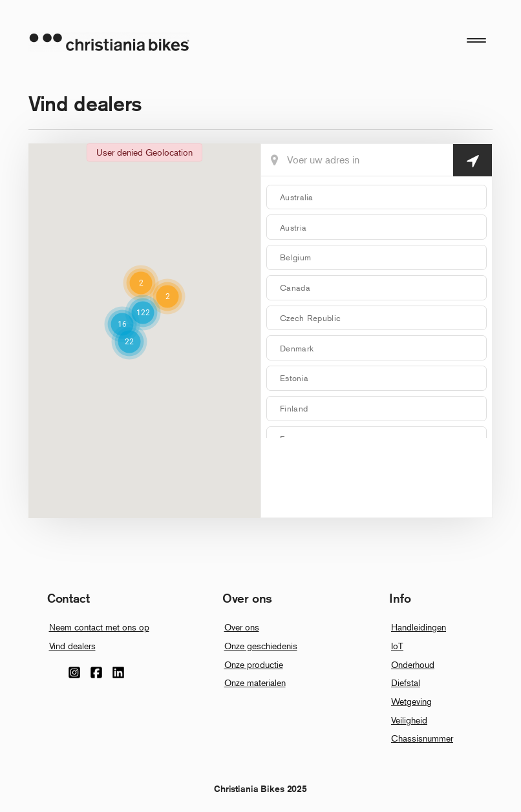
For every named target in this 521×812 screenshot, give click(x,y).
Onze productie (254, 664)
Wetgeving (411, 701)
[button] (143, 313)
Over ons (242, 627)
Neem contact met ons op (99, 627)
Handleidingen (419, 627)
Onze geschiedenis (261, 646)
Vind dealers (72, 646)
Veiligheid (409, 720)
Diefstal (406, 682)
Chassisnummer (422, 738)
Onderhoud (413, 664)
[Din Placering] (377, 160)
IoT (397, 646)
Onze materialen (255, 682)
